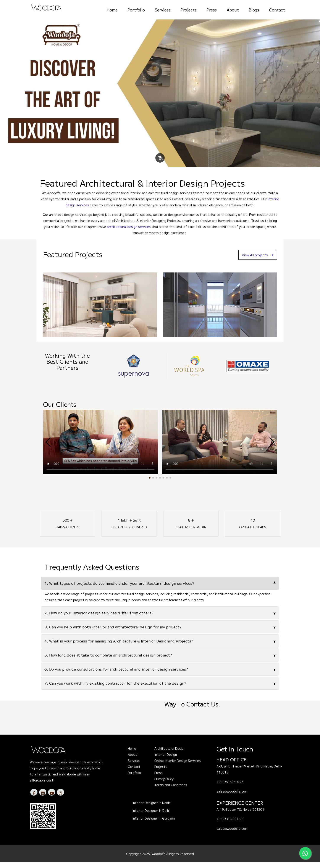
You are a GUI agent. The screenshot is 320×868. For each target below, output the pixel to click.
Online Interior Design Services (178, 767)
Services (163, 10)
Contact (277, 10)
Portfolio (136, 10)
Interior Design (166, 761)
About (233, 10)
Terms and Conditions (171, 791)
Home (112, 10)
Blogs (254, 10)
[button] (150, 484)
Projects (189, 10)
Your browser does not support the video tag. (100, 448)
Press (212, 10)
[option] (133, 372)
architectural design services (129, 233)
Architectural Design (170, 755)
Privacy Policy (164, 785)
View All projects (256, 261)
